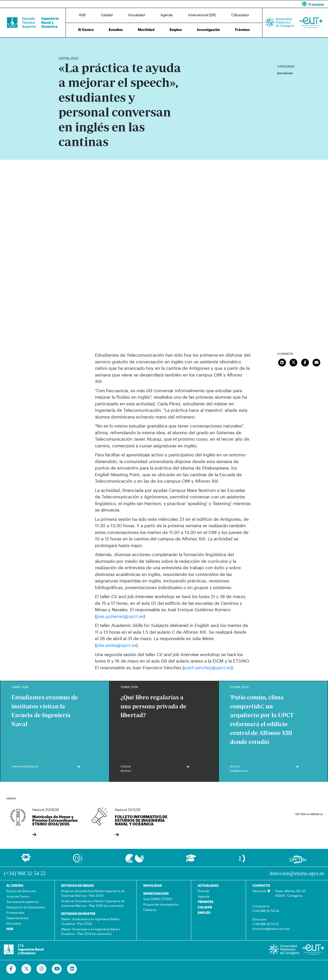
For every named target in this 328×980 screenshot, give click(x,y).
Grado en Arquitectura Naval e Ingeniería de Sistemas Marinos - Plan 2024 (93, 893)
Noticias (203, 891)
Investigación (208, 30)
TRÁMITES (206, 901)
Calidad (107, 15)
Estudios (116, 30)
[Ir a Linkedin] (72, 969)
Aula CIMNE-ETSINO (158, 899)
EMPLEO (204, 912)
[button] (248, 4)
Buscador (240, 15)
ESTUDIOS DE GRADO (78, 885)
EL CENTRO (15, 885)
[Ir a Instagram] (42, 969)
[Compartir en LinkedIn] (282, 362)
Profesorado (15, 912)
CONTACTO (261, 885)
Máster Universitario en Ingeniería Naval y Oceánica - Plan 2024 (91, 921)
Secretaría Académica (22, 901)
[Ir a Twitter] (26, 969)
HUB (82, 15)
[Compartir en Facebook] (305, 362)
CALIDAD (205, 907)
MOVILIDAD (153, 885)
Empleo (176, 30)
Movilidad (146, 30)
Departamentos (18, 918)
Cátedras (150, 909)
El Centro (86, 30)
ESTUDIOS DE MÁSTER (78, 913)
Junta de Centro (18, 896)
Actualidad (136, 15)
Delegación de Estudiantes (26, 907)
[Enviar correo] (317, 362)
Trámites (242, 30)
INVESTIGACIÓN (156, 893)
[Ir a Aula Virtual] (191, 860)
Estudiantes (285, 73)
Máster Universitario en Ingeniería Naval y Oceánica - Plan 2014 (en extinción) (91, 931)
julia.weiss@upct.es (116, 645)
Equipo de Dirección (21, 891)
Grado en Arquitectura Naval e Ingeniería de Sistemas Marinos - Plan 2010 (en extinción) (93, 903)
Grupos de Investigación (161, 904)
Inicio (63, 43)
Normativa (14, 923)
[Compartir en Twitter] (294, 362)
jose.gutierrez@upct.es (120, 616)
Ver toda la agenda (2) (309, 814)
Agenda (167, 15)
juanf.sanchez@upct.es (207, 667)
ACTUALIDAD (208, 885)
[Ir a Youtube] (57, 969)
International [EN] (202, 15)
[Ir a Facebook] (11, 969)
